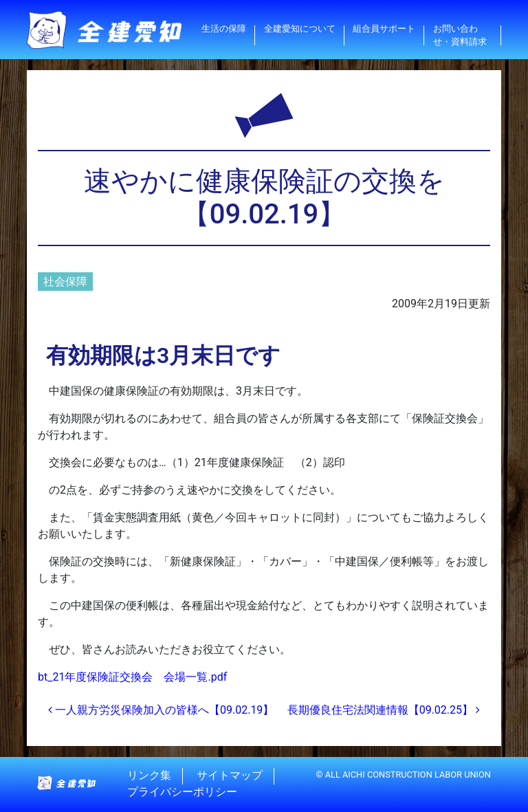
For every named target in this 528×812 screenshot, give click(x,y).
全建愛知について (300, 29)
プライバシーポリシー (182, 792)
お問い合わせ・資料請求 (460, 35)
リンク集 (149, 776)
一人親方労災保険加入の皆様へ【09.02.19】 (161, 710)
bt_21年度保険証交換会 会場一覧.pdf (132, 677)
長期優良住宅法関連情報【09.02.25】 (384, 710)
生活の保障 (224, 29)
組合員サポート (384, 29)
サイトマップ (230, 776)
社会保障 (65, 282)
